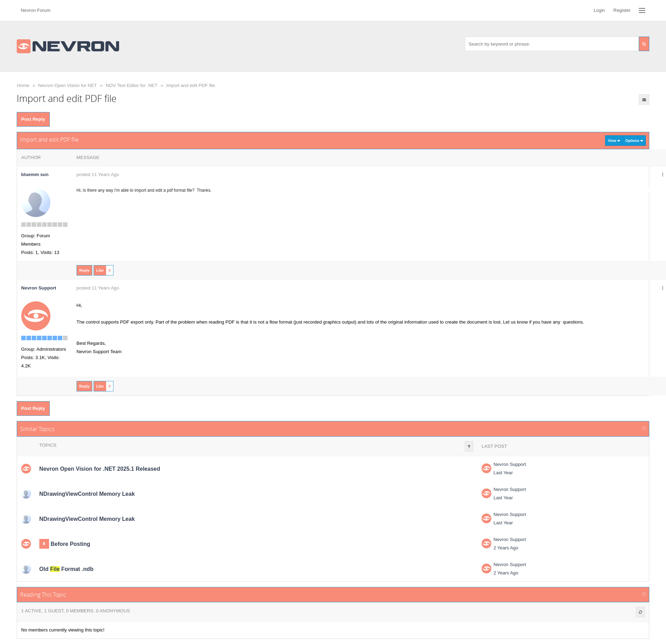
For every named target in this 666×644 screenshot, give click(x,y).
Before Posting (71, 544)
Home (23, 85)
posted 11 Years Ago (98, 174)
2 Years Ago (506, 548)
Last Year (503, 473)
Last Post (494, 446)
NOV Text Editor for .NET (132, 85)
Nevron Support (510, 464)
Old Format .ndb (66, 569)
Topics (48, 445)
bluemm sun (35, 174)
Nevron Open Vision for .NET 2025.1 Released (100, 469)
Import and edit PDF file (191, 85)
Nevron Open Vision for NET (68, 85)
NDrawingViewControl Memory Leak (87, 494)
